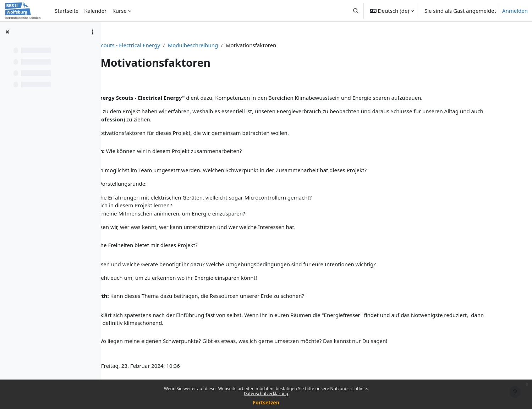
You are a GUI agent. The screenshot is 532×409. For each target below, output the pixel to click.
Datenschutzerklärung (266, 394)
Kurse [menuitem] (119, 11)
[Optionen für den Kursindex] (93, 32)
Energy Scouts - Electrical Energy (194, 45)
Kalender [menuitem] (95, 11)
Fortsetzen (266, 402)
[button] (356, 11)
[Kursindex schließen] (7, 32)
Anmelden (515, 11)
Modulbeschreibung (267, 45)
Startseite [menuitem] (67, 11)
